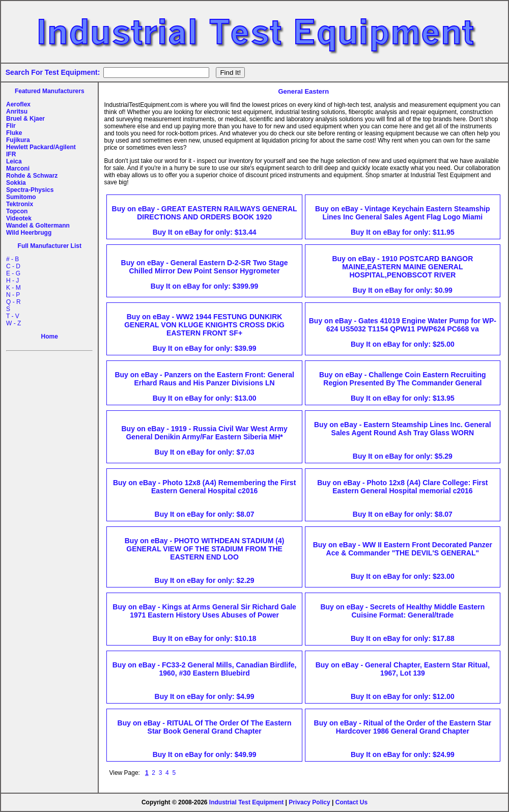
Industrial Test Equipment (246, 802)
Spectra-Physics (30, 190)
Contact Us (351, 802)
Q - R (13, 302)
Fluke (14, 133)
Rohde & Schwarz (32, 176)
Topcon (17, 211)
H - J (12, 281)
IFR (11, 154)
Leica (14, 161)
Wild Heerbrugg (29, 233)
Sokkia (16, 183)
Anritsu (17, 111)
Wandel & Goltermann (38, 226)
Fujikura (18, 140)
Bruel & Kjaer (25, 119)
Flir (11, 126)
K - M (13, 288)
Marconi (18, 169)
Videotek (19, 218)
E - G (13, 273)
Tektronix (20, 204)
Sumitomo (21, 197)
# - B (12, 259)
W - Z (13, 323)
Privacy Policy (309, 802)
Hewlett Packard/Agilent (41, 147)
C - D (13, 266)
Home (50, 337)
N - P (13, 295)
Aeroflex (18, 104)
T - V (13, 316)
